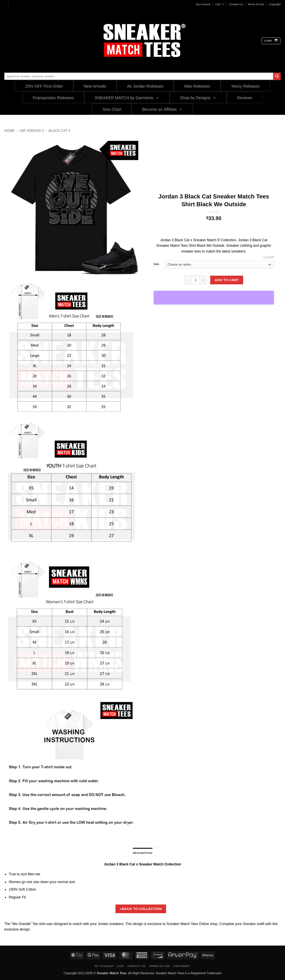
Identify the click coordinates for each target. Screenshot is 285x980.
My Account (203, 4)
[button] (271, 41)
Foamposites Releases (53, 98)
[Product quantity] (195, 280)
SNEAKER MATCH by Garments (127, 98)
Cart (220, 4)
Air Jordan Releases (145, 86)
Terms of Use (256, 4)
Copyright (275, 4)
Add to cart (227, 280)
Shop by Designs (198, 98)
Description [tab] (143, 853)
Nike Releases (197, 86)
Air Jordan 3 (32, 131)
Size (156, 264)
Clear (269, 257)
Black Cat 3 (59, 131)
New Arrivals (95, 86)
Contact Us (236, 4)
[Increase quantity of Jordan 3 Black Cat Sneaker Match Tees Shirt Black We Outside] (203, 280)
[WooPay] (214, 298)
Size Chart (112, 109)
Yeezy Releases (245, 86)
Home (10, 131)
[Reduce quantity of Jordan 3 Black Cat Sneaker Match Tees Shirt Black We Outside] (188, 280)
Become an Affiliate (162, 109)
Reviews (245, 98)
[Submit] (277, 76)
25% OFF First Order (44, 86)
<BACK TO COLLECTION (141, 909)
